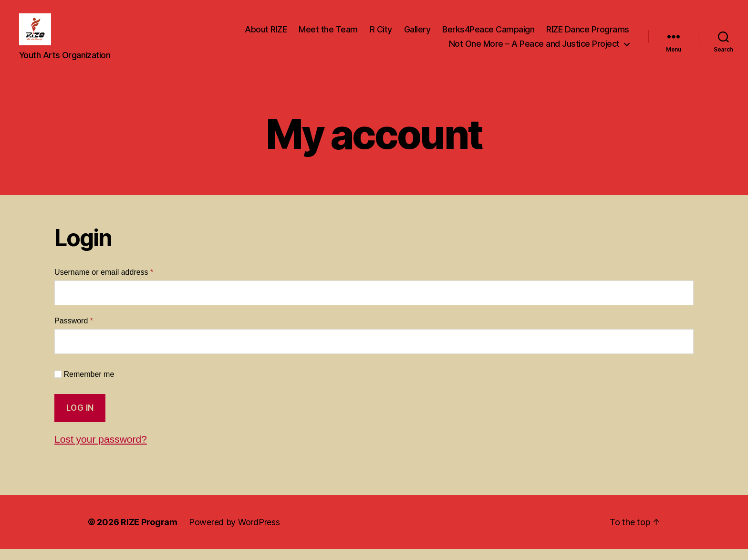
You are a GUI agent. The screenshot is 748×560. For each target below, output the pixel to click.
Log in (80, 419)
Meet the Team (328, 35)
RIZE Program (149, 533)
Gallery (417, 35)
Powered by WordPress (234, 533)
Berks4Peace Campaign (488, 35)
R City (381, 35)
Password (89, 331)
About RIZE (266, 35)
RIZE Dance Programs (588, 35)
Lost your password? (101, 450)
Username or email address (119, 283)
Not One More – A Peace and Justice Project (534, 49)
